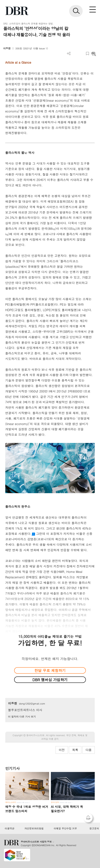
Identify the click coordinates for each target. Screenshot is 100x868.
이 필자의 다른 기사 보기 (22, 716)
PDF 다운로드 (75, 54)
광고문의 (94, 828)
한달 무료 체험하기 (50, 670)
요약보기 (94, 54)
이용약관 (10, 828)
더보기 (69, 54)
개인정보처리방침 (34, 828)
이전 (62, 750)
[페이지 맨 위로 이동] (89, 819)
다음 (89, 750)
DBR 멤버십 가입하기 (50, 680)
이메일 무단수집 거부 (65, 828)
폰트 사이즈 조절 (81, 54)
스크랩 (87, 54)
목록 (75, 750)
